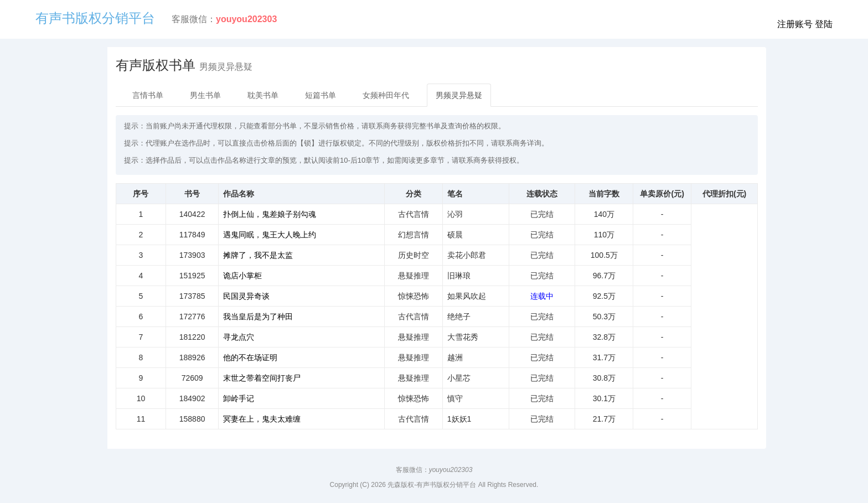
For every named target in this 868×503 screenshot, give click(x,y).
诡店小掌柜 (242, 276)
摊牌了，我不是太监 (258, 255)
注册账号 (795, 24)
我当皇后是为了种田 (258, 317)
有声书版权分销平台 (95, 18)
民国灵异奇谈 (246, 296)
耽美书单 (263, 95)
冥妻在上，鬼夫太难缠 (262, 419)
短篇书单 (321, 95)
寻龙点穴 (239, 337)
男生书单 (205, 95)
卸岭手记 (239, 398)
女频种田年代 (386, 95)
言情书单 (148, 95)
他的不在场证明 (250, 357)
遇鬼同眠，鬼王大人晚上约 (270, 235)
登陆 (824, 24)
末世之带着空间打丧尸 (262, 378)
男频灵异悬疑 (459, 95)
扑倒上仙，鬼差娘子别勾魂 (270, 214)
